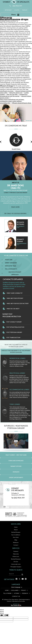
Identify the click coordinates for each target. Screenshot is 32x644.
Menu (16, 15)
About (16, 530)
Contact (16, 545)
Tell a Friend (7, 593)
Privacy (24, 590)
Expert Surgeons (11, 263)
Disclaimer (15, 590)
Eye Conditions (16, 535)
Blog (16, 540)
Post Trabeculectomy (13, 338)
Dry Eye (16, 562)
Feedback (25, 593)
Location (17, 10)
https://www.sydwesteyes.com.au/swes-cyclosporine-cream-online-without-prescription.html (12, 101)
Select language (16, 587)
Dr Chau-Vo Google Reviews (16, 213)
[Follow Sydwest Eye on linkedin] (22, 580)
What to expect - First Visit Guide (16, 455)
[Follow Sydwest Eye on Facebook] (16, 580)
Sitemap (17, 593)
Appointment (8, 10)
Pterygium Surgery (16, 567)
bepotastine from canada (11, 53)
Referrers (16, 542)
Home (16, 527)
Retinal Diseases (16, 559)
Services (16, 548)
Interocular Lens (16, 564)
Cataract (16, 551)
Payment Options (16, 466)
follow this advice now (16, 93)
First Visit (16, 537)
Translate (25, 10)
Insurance (16, 472)
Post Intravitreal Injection (15, 327)
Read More (16, 207)
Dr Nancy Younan (20, 240)
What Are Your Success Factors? (18, 303)
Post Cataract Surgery (14, 322)
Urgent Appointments (16, 478)
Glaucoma (16, 554)
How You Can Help (12, 94)
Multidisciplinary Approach (15, 273)
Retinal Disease (16, 532)
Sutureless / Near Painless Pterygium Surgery (16, 427)
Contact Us (16, 596)
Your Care (9, 260)
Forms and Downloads (16, 461)
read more (19, 89)
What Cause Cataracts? (15, 293)
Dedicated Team (11, 266)
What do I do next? (13, 309)
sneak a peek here (8, 50)
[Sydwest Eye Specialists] (16, 2)
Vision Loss (16, 556)
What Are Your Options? (15, 298)
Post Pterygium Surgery (14, 332)
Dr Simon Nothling (20, 223)
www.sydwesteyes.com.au (8, 52)
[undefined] (6, 615)
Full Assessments (11, 269)
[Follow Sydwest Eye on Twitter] (19, 580)
